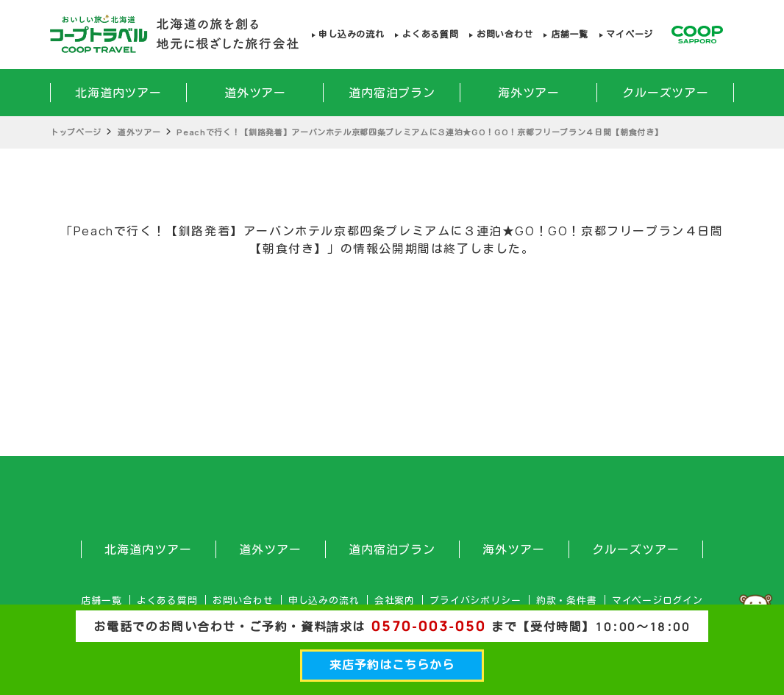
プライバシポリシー (475, 600)
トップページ (76, 132)
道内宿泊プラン (392, 93)
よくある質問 (430, 34)
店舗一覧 (570, 34)
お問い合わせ (505, 34)
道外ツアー (256, 93)
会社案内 (395, 600)
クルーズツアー (666, 93)
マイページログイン (658, 600)
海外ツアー (529, 93)
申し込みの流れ (351, 34)
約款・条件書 (567, 600)
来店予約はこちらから (392, 665)
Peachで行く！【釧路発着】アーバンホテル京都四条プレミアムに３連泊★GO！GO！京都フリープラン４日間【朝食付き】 (420, 132)
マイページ (630, 34)
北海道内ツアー (119, 93)
